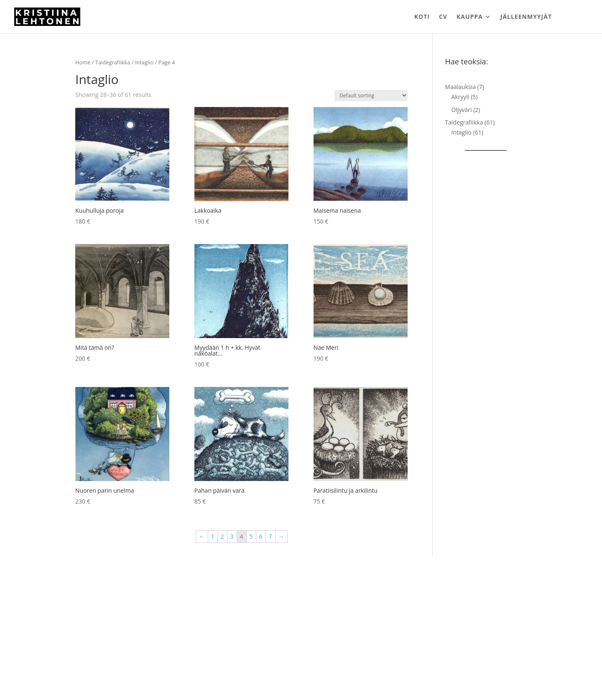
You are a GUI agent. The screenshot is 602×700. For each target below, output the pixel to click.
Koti (422, 17)
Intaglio (144, 62)
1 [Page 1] (213, 536)
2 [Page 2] (222, 536)
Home (83, 62)
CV (443, 17)
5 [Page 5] (251, 536)
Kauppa (470, 17)
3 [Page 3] (232, 536)
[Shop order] (371, 95)
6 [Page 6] (261, 536)
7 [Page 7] (270, 536)
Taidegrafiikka (113, 62)
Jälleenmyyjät (526, 17)
